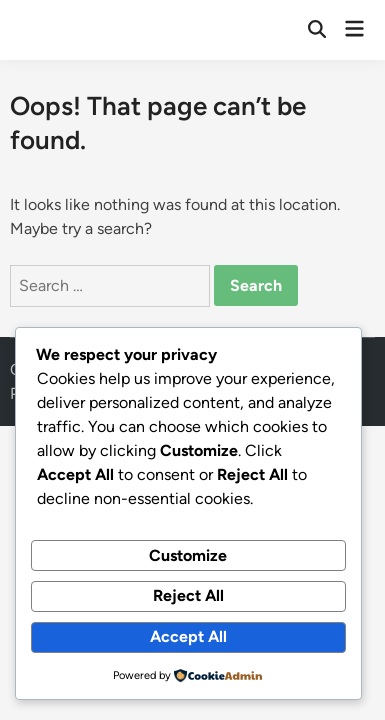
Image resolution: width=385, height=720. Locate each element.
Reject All (188, 595)
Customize (188, 555)
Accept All (188, 636)
